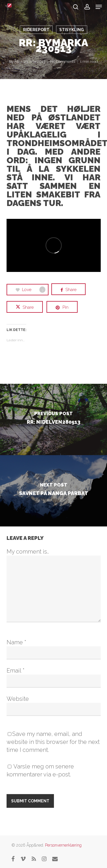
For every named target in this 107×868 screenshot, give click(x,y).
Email (16, 671)
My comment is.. (28, 552)
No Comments (63, 61)
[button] (99, 7)
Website (18, 699)
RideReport (36, 30)
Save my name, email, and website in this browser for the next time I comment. (53, 742)
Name (16, 642)
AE (17, 61)
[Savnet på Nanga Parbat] (53, 491)
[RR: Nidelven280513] (53, 419)
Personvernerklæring (63, 845)
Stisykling (72, 30)
